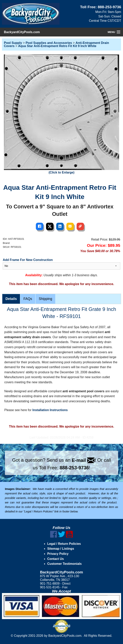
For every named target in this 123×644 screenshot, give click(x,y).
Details (11, 299)
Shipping (45, 299)
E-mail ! (84, 460)
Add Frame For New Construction (28, 260)
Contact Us (55, 559)
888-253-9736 (109, 7)
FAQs (28, 299)
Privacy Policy (58, 554)
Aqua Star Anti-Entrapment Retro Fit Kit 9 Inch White (57, 46)
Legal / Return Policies (64, 544)
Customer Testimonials (64, 564)
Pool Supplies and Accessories (49, 43)
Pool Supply (13, 43)
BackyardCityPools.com (22, 32)
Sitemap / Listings (61, 549)
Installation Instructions (50, 410)
